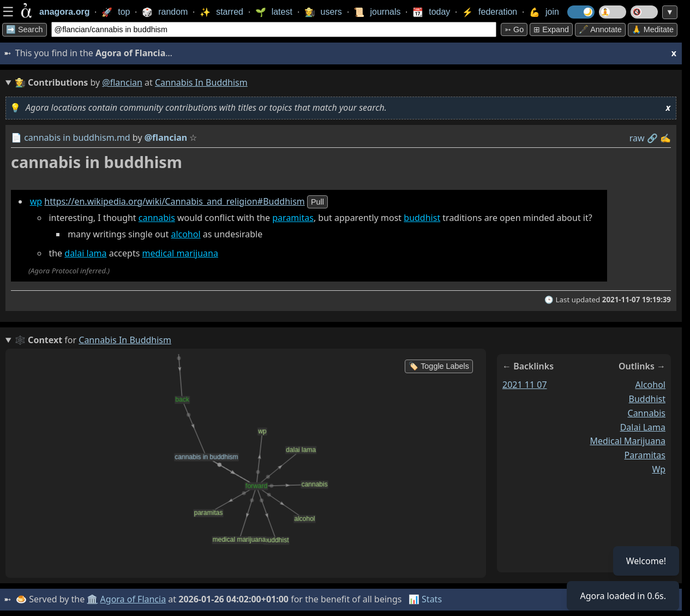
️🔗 (652, 138)
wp (36, 201)
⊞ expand (551, 29)
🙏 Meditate (653, 29)
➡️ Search (25, 29)
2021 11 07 (525, 385)
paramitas (293, 218)
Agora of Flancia (133, 599)
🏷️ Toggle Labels (439, 366)
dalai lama (85, 253)
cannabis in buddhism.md (77, 137)
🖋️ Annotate (600, 29)
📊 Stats (425, 599)
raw (637, 138)
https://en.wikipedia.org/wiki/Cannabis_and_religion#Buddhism (175, 201)
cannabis (157, 218)
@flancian (122, 82)
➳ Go (514, 29)
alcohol (185, 234)
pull (317, 202)
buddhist (422, 218)
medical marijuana (180, 253)
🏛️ (92, 599)
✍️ (665, 138)
